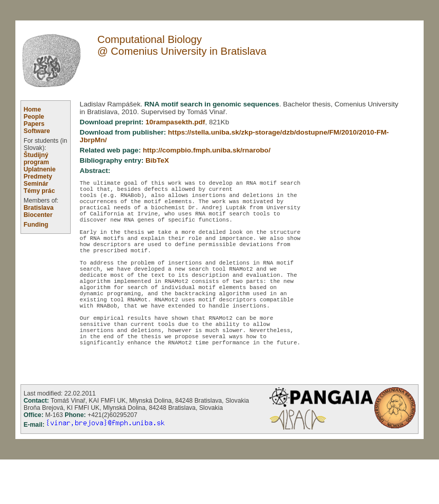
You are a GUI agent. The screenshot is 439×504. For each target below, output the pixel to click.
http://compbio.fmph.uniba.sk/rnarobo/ (207, 150)
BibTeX (157, 160)
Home (32, 109)
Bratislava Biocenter (39, 211)
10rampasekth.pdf (175, 122)
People (34, 117)
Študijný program (36, 159)
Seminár (36, 184)
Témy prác (39, 191)
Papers (34, 124)
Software (37, 131)
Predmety (38, 177)
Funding (36, 225)
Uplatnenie (40, 169)
